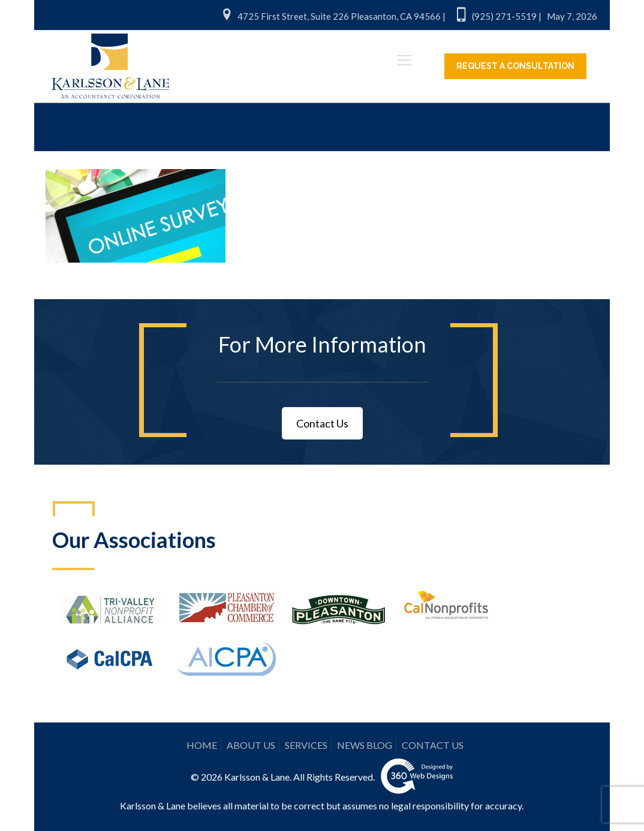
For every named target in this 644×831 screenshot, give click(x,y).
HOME (202, 745)
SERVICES (306, 745)
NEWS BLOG (365, 745)
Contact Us (322, 423)
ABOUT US (251, 745)
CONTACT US (433, 745)
